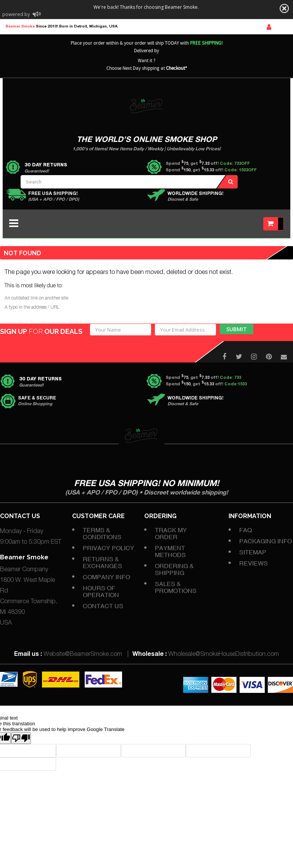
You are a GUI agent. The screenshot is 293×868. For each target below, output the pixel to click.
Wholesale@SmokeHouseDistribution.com (224, 655)
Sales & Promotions (176, 587)
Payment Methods (170, 551)
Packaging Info (266, 541)
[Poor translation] (21, 738)
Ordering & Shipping (174, 569)
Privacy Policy (109, 548)
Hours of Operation (101, 591)
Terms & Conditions (102, 533)
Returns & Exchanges (102, 562)
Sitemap (253, 552)
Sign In (269, 27)
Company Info (106, 577)
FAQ (246, 530)
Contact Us (103, 606)
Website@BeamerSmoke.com (83, 655)
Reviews (254, 563)
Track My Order (171, 533)
